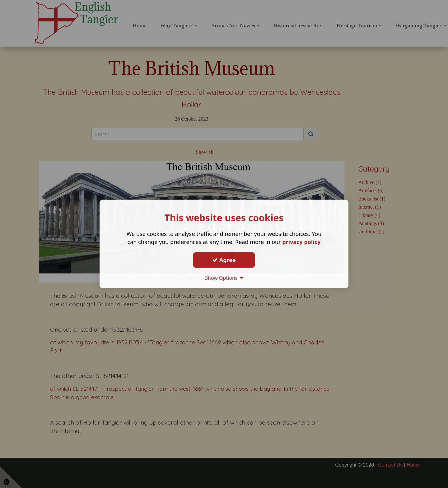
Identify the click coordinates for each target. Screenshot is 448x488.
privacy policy (301, 242)
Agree (224, 260)
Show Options (224, 278)
